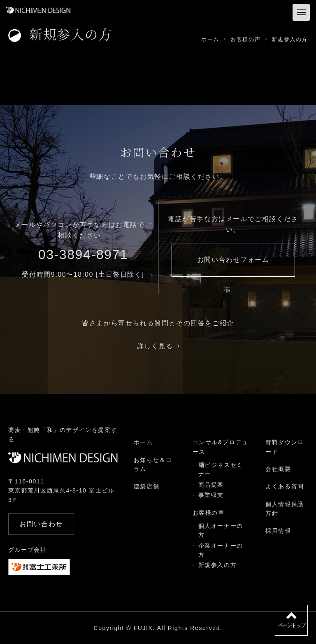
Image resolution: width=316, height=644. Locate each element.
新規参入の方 (218, 565)
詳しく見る (158, 346)
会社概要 (278, 469)
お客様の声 (209, 513)
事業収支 (211, 495)
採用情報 (278, 531)
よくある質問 (285, 486)
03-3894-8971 (83, 254)
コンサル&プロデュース (221, 447)
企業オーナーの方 (221, 550)
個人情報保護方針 (285, 509)
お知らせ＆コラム (153, 464)
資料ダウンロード (285, 447)
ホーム (143, 442)
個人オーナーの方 (221, 530)
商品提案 (211, 485)
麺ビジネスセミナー (221, 469)
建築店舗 (146, 486)
